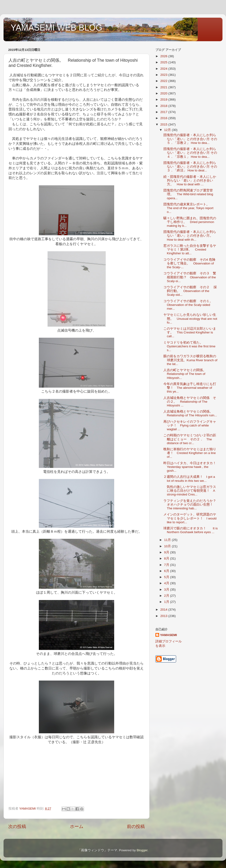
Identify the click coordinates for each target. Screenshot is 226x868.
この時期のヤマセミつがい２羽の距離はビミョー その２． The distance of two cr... (190, 439)
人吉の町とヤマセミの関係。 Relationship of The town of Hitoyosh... (186, 374)
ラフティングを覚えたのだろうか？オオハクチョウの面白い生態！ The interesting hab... (190, 505)
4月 (167, 583)
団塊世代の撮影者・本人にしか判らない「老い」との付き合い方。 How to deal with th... (190, 236)
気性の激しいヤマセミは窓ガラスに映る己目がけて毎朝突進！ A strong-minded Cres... (190, 491)
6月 (167, 571)
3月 (167, 590)
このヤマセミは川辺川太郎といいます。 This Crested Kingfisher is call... (190, 332)
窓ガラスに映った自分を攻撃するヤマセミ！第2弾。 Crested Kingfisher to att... (190, 249)
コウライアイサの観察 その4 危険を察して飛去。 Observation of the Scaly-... (189, 263)
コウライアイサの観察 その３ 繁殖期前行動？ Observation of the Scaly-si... (190, 277)
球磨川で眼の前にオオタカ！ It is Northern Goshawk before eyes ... (191, 530)
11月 (168, 540)
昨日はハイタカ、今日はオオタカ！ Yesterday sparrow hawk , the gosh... (191, 467)
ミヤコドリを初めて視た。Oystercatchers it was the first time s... (189, 346)
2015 (164, 124)
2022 (164, 81)
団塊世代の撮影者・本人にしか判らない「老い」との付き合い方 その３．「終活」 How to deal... (190, 167)
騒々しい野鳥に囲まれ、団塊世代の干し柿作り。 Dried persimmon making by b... (190, 222)
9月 (167, 552)
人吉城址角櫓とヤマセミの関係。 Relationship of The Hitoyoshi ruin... (190, 413)
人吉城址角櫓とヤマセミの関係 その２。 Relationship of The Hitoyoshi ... (190, 402)
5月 (167, 577)
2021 (164, 87)
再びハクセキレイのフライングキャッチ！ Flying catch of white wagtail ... (190, 425)
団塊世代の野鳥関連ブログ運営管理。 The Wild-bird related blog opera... (188, 194)
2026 (164, 56)
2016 (164, 118)
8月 (167, 558)
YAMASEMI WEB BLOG (56, 28)
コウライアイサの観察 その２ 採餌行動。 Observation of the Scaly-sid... (190, 291)
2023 (164, 75)
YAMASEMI (169, 635)
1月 (167, 602)
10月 (168, 546)
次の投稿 (17, 826)
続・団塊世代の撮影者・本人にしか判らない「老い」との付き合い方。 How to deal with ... (190, 180)
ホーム (77, 826)
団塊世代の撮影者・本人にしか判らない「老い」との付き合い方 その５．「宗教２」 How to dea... (190, 139)
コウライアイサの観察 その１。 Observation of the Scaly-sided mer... (190, 305)
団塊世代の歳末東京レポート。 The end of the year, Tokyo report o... (188, 208)
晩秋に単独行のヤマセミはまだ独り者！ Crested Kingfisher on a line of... (190, 453)
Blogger (142, 850)
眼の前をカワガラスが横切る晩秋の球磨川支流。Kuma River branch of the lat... (190, 360)
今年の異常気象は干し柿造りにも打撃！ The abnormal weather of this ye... (190, 388)
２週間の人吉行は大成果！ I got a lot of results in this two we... (189, 479)
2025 (164, 62)
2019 (164, 99)
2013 (164, 616)
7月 (167, 565)
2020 (164, 93)
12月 (168, 130)
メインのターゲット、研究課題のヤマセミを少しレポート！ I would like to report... (190, 518)
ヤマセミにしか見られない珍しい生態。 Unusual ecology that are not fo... (190, 318)
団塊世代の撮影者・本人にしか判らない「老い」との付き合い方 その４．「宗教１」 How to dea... (190, 153)
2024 (164, 69)
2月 (167, 596)
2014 (164, 610)
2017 (164, 112)
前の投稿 (136, 826)
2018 (164, 106)
